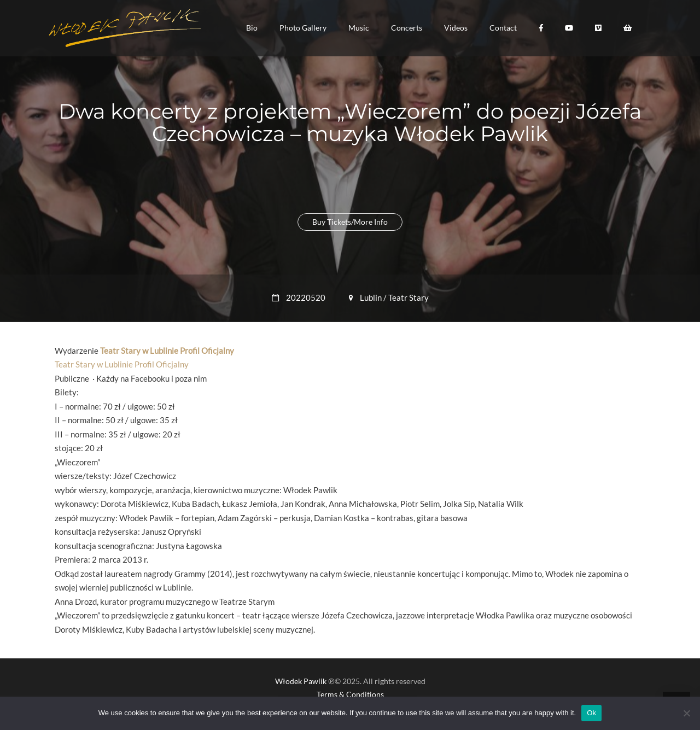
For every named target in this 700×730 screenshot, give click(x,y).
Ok (591, 713)
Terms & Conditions (350, 694)
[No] (686, 713)
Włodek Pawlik (301, 681)
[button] (252, 28)
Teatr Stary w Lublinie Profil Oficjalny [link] (167, 351)
